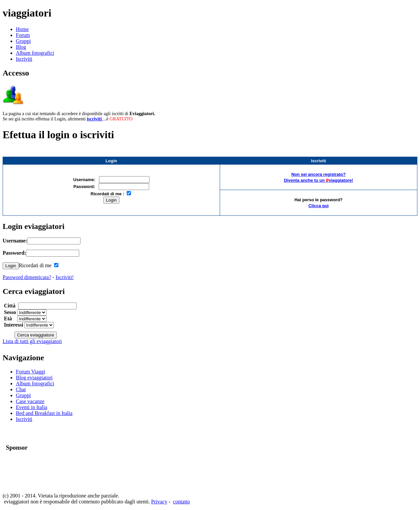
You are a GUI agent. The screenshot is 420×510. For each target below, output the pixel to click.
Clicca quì (319, 206)
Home (22, 29)
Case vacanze (30, 401)
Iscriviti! (65, 277)
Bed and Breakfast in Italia (44, 413)
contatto (181, 502)
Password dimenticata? (27, 277)
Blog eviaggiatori (34, 378)
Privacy (159, 502)
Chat (21, 389)
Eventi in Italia (32, 407)
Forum (23, 35)
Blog (21, 47)
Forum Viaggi (31, 372)
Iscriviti (24, 59)
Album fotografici (35, 53)
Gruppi (23, 41)
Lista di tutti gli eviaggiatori (32, 341)
